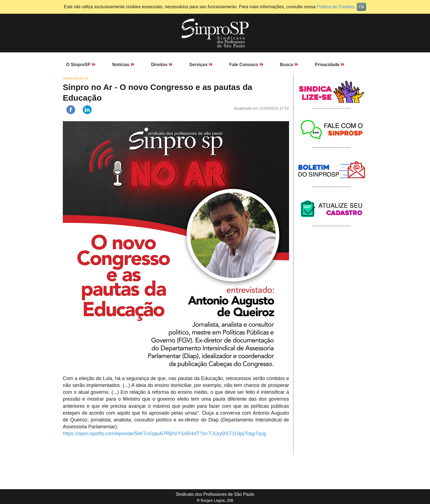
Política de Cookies (336, 7)
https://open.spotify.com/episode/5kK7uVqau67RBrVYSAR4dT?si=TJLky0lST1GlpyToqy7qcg (164, 434)
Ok (361, 7)
